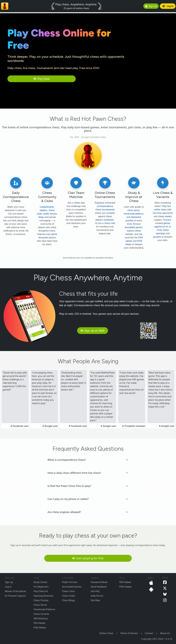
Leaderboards (47, 207)
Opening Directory (43, 596)
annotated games (134, 227)
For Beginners (41, 587)
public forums (50, 214)
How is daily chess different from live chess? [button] (74, 473)
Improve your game (47, 234)
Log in (8, 587)
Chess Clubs (68, 596)
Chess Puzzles (41, 600)
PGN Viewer (40, 628)
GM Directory (41, 618)
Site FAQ (95, 591)
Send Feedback (99, 587)
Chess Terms (40, 605)
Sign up (9, 582)
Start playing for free (88, 558)
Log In (168, 6)
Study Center (40, 582)
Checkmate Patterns (44, 609)
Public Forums (70, 582)
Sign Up (151, 6)
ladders (44, 210)
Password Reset (99, 582)
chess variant (165, 216)
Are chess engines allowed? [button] (64, 512)
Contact (149, 633)
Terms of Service (129, 633)
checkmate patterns (134, 214)
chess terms (133, 210)
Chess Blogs (68, 600)
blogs (41, 217)
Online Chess (106, 633)
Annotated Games (72, 587)
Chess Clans (68, 591)
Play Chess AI (41, 591)
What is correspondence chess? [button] (67, 460)
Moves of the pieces (16, 591)
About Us (165, 633)
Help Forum (97, 596)
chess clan (79, 203)
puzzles (157, 237)
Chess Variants (41, 614)
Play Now (42, 79)
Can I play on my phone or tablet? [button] (68, 499)
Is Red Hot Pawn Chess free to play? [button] (69, 486)
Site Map (95, 600)
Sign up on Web (93, 331)
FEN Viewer (39, 623)
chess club (110, 223)
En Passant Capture (15, 596)
